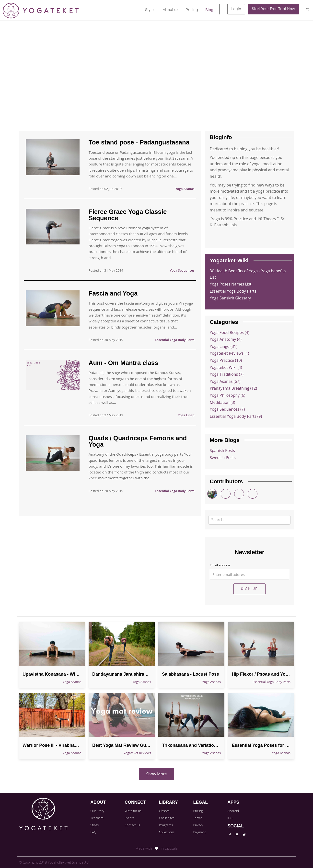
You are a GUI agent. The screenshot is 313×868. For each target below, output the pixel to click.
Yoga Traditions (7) (227, 374)
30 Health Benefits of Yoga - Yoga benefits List (248, 274)
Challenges (167, 818)
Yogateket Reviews (137, 753)
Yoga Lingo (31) (224, 346)
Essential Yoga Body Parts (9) (236, 416)
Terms (198, 818)
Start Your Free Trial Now (273, 9)
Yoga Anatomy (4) (226, 339)
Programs (166, 825)
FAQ (93, 832)
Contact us (132, 825)
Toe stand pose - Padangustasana (139, 142)
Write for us (133, 811)
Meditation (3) (222, 402)
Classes (164, 811)
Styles (150, 10)
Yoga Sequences (182, 270)
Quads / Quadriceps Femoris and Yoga (138, 441)
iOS (230, 818)
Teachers (97, 818)
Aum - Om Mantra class (123, 363)
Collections (167, 832)
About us (170, 10)
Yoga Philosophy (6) (227, 395)
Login (236, 9)
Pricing (192, 10)
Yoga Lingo (186, 415)
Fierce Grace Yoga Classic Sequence (128, 215)
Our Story (97, 811)
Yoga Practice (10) (226, 360)
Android (233, 811)
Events (129, 818)
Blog (209, 10)
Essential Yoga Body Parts (175, 340)
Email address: (220, 565)
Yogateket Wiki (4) (226, 367)
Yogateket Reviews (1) (229, 353)
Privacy (198, 825)
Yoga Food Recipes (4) (229, 332)
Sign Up (249, 589)
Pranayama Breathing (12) (233, 388)
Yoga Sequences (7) (227, 409)
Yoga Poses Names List (231, 284)
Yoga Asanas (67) (225, 381)
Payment (199, 832)
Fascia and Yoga (113, 293)
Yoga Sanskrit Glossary (230, 298)
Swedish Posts (223, 458)
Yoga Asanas (185, 189)
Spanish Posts (222, 450)
